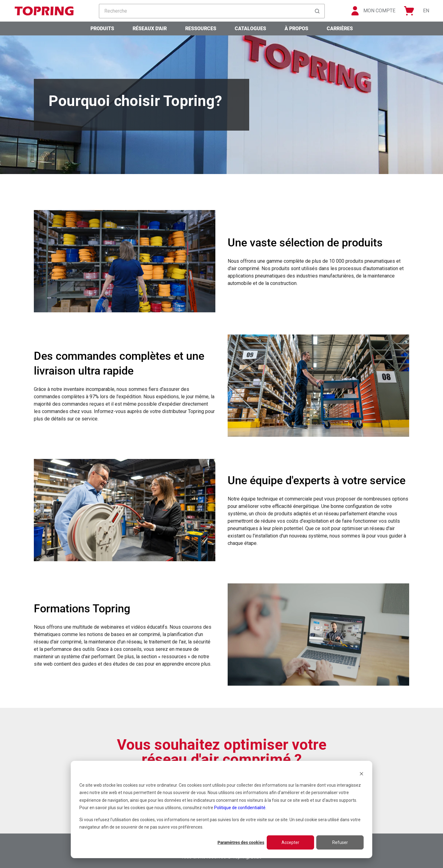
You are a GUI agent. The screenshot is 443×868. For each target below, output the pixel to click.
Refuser (340, 842)
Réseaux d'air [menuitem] (150, 28)
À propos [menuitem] (296, 28)
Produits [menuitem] (102, 28)
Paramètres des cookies (241, 842)
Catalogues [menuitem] (250, 28)
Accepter (290, 842)
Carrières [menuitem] (340, 28)
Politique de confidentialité (240, 808)
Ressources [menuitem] (201, 28)
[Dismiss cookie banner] (361, 773)
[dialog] (221, 809)
